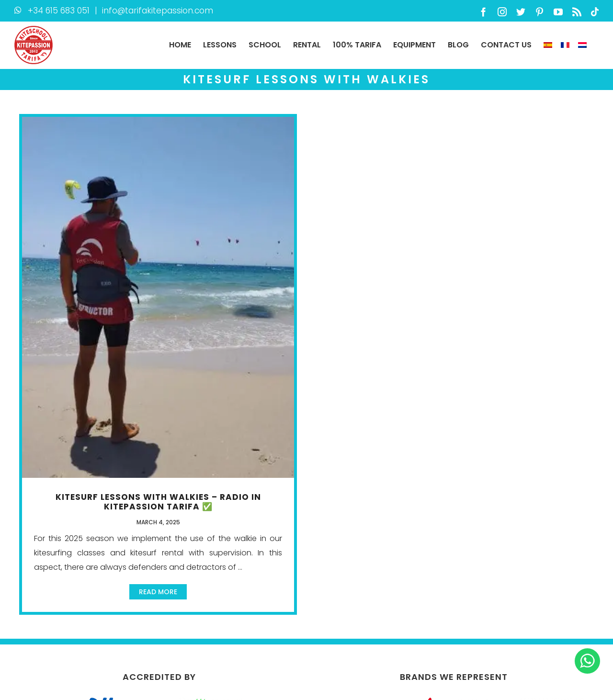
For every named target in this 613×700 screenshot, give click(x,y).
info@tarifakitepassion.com (158, 11)
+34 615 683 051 (59, 11)
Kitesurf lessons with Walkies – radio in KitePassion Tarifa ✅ (158, 502)
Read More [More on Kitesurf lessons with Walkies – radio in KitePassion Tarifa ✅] (158, 592)
